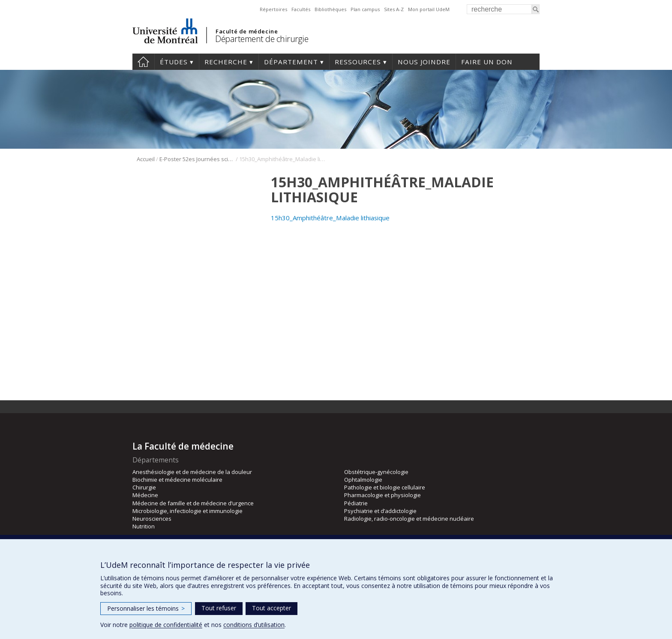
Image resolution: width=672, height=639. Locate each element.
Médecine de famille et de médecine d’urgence (193, 503)
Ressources (358, 62)
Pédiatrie (356, 503)
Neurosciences (152, 519)
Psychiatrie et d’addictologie (380, 511)
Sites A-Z (394, 9)
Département (291, 62)
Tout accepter (271, 608)
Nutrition (144, 526)
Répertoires (273, 9)
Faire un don (487, 62)
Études (174, 62)
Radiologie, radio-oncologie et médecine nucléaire (409, 519)
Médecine (145, 495)
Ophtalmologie (363, 480)
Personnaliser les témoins (146, 608)
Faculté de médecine (247, 31)
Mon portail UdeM (429, 9)
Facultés (301, 9)
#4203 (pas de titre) (143, 62)
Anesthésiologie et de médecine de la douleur (192, 472)
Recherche (226, 62)
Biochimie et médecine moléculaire (177, 480)
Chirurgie (144, 487)
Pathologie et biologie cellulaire (385, 487)
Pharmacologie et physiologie (382, 495)
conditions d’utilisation (254, 625)
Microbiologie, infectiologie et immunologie (187, 511)
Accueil (146, 159)
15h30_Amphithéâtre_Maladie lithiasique (330, 218)
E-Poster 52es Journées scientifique (197, 159)
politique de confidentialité (166, 625)
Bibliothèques (330, 9)
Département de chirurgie (262, 39)
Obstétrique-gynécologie (376, 472)
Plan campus (365, 9)
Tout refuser (219, 608)
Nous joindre (424, 62)
